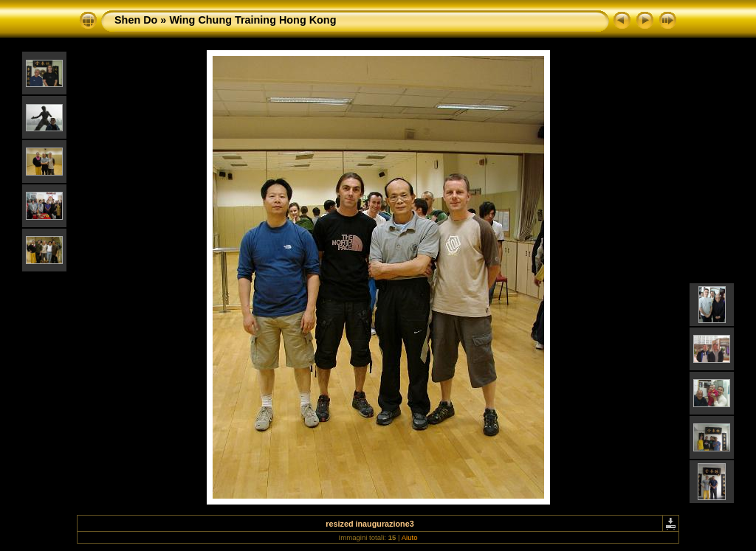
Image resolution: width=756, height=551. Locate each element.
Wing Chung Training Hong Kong (252, 20)
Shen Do (136, 20)
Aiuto (410, 537)
